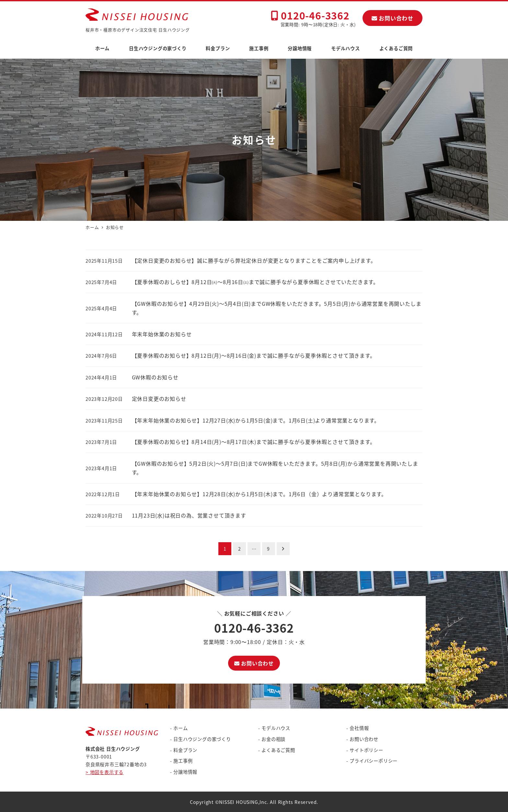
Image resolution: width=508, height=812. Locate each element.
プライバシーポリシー (374, 761)
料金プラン (185, 750)
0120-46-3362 (310, 15)
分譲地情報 (185, 772)
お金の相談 (273, 739)
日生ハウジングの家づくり (202, 739)
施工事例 (183, 761)
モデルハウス (276, 728)
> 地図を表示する (104, 772)
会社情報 (359, 728)
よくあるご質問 (278, 750)
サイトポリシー (366, 750)
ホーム (180, 728)
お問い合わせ (393, 18)
